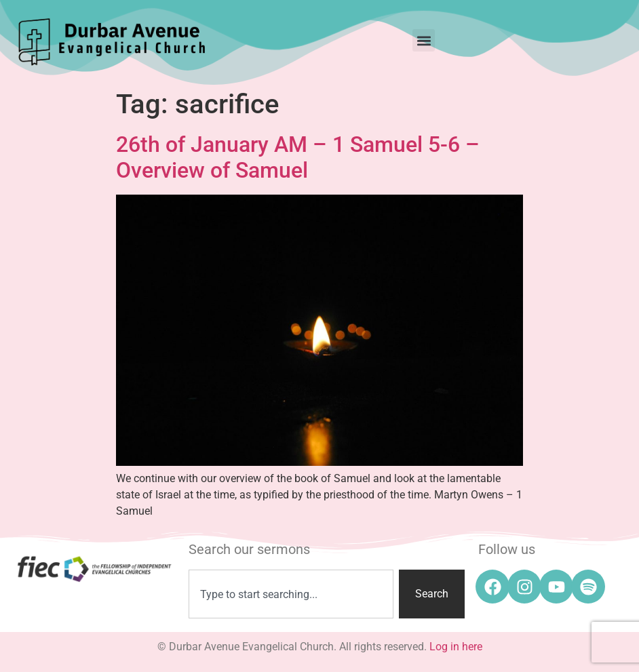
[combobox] (291, 594)
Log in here (456, 647)
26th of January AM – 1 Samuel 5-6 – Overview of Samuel (298, 157)
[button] (424, 40)
